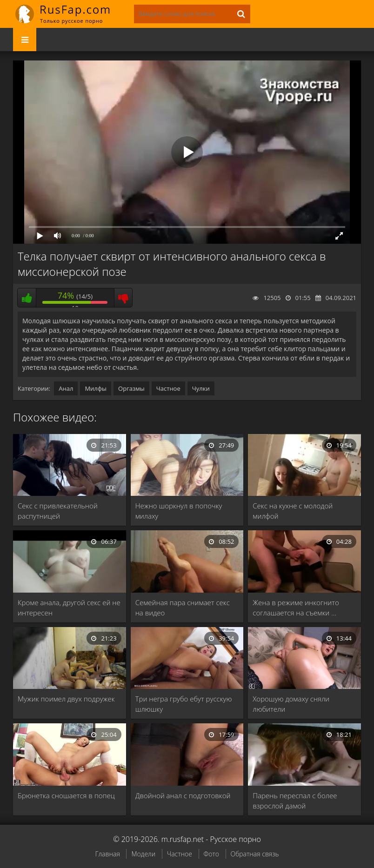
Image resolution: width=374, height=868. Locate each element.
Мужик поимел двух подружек (66, 699)
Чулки (201, 388)
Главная (107, 854)
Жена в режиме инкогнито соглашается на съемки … (296, 608)
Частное (168, 388)
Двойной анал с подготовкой (183, 795)
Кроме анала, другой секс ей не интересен (69, 608)
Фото (211, 854)
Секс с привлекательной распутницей (58, 511)
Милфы (96, 388)
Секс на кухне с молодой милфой (293, 511)
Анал (66, 388)
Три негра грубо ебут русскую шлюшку (184, 704)
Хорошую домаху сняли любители (291, 704)
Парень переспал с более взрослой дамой (295, 801)
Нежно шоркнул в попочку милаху (179, 511)
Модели (143, 854)
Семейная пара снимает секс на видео (183, 608)
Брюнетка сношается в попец (66, 795)
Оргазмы (131, 388)
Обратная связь (255, 854)
